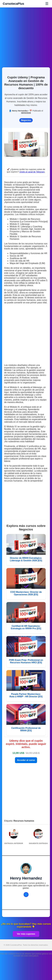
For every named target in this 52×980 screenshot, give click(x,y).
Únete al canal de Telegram (32, 172)
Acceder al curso (26, 760)
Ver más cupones (26, 934)
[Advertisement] (26, 36)
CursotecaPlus (13, 4)
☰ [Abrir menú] (47, 4)
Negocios (26, 120)
